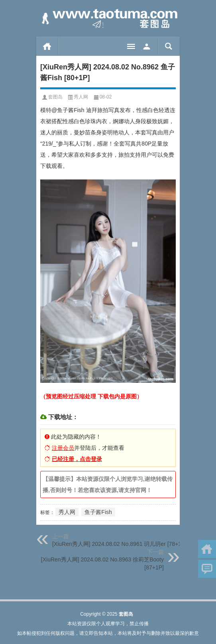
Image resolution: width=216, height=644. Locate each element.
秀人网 (81, 97)
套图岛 (55, 97)
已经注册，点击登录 (77, 459)
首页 (47, 46)
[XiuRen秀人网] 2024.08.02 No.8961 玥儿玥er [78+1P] (119, 544)
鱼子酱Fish (98, 512)
